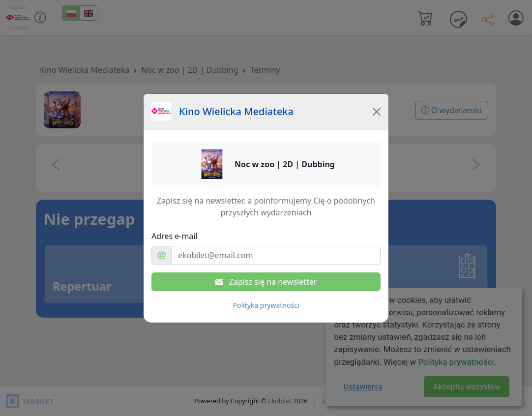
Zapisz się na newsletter (266, 282)
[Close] (377, 112)
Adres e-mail (175, 236)
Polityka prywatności (266, 305)
